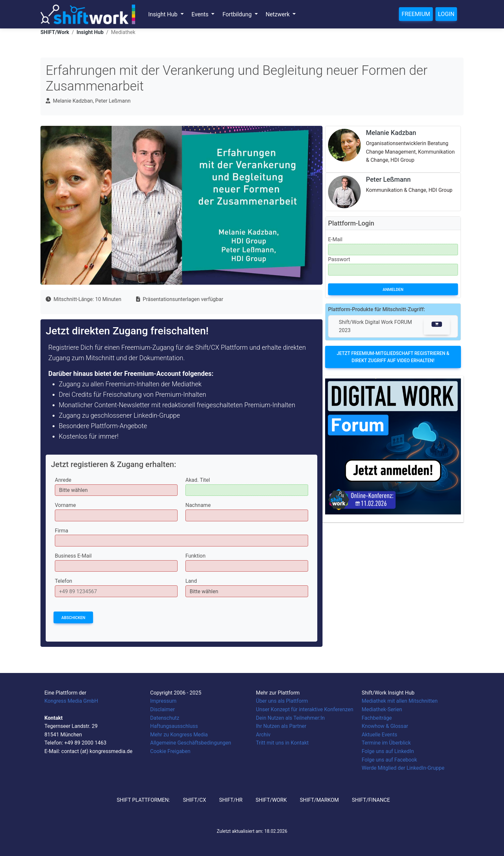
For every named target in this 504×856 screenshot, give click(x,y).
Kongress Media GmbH (71, 701)
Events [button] (201, 14)
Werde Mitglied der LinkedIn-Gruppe (403, 768)
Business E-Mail (73, 556)
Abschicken (73, 618)
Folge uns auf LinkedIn (388, 751)
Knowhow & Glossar (385, 726)
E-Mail (335, 239)
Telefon (63, 581)
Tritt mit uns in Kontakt (282, 743)
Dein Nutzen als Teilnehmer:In (290, 718)
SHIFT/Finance (371, 800)
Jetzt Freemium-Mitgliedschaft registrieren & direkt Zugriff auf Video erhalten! (393, 357)
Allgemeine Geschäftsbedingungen (191, 743)
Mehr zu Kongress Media (179, 735)
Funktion (196, 556)
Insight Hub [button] (164, 14)
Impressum (163, 701)
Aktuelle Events (379, 735)
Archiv (263, 735)
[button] (437, 326)
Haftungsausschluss (174, 726)
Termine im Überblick (386, 743)
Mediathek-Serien (382, 709)
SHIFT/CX (194, 800)
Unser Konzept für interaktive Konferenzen (305, 709)
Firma (62, 531)
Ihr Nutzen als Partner (281, 726)
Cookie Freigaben (170, 751)
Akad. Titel (198, 480)
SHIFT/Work (55, 32)
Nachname (198, 505)
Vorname (65, 505)
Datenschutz (165, 718)
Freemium (416, 14)
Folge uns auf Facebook (389, 760)
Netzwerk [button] (278, 14)
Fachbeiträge (377, 718)
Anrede (63, 480)
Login (446, 14)
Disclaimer (162, 709)
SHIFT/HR (231, 800)
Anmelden (393, 290)
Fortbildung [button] (238, 14)
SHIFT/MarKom (319, 800)
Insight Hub (90, 32)
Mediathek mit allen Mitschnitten (400, 701)
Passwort (339, 259)
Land (191, 581)
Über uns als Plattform (282, 701)
